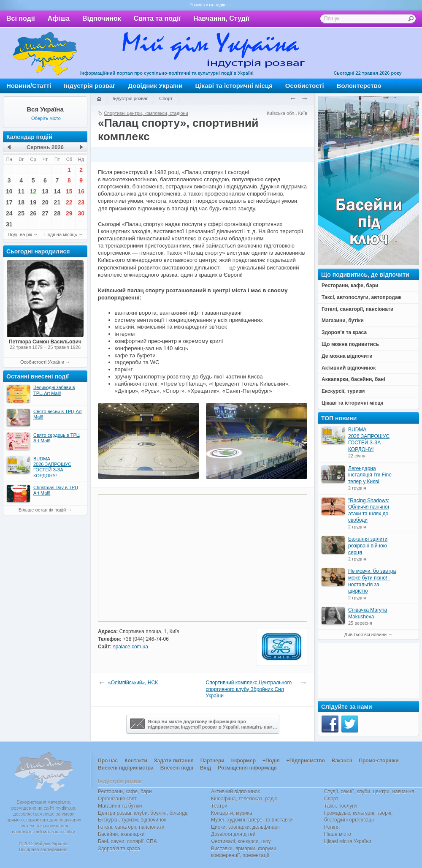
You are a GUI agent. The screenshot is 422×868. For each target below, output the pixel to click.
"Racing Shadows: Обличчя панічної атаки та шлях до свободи (369, 510)
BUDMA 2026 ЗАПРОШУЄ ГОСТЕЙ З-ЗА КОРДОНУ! (369, 439)
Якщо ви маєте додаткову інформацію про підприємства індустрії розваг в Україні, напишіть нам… (204, 724)
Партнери (212, 761)
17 (9, 202)
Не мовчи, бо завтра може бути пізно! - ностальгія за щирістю (372, 581)
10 (9, 191)
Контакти (136, 761)
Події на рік (20, 234)
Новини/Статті (29, 86)
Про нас (108, 761)
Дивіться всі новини (365, 634)
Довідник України (155, 86)
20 (45, 202)
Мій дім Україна (45, 53)
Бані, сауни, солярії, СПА (127, 841)
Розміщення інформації (247, 768)
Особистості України (42, 362)
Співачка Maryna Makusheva (368, 613)
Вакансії (342, 761)
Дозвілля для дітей (233, 834)
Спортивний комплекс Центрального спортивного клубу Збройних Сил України (249, 689)
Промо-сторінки (379, 761)
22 (69, 202)
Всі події (21, 18)
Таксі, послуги (340, 806)
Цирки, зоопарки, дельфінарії (245, 827)
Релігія (332, 827)
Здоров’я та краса (119, 849)
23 (81, 202)
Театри (219, 806)
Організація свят (117, 799)
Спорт (166, 98)
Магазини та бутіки (120, 806)
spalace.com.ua (131, 647)
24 (9, 213)
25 (21, 213)
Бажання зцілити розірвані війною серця (368, 546)
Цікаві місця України (348, 841)
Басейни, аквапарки (121, 834)
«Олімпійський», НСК (133, 683)
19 (33, 202)
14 (57, 191)
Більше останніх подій (42, 510)
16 (81, 191)
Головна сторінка (99, 99)
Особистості (305, 86)
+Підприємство (306, 761)
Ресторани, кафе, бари (125, 792)
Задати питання (174, 761)
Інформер (243, 761)
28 (57, 213)
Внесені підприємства (126, 768)
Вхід (206, 768)
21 (57, 202)
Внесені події (177, 768)
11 (21, 191)
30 (81, 213)
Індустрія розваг (89, 86)
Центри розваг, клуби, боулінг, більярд (143, 813)
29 (69, 213)
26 (33, 213)
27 (45, 213)
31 (9, 224)
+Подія (271, 761)
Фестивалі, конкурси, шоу (241, 841)
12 (33, 191)
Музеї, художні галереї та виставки (252, 820)
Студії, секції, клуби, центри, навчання (369, 792)
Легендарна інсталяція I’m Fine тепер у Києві (370, 475)
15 (69, 191)
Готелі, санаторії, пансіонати (131, 827)
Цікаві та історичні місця (234, 86)
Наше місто (338, 834)
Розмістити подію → (211, 5)
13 (45, 191)
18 (21, 202)
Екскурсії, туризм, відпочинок (132, 820)
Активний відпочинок (235, 792)
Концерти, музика (232, 813)
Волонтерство (359, 86)
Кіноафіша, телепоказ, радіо (244, 799)
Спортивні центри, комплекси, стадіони (146, 113)
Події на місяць (61, 234)
